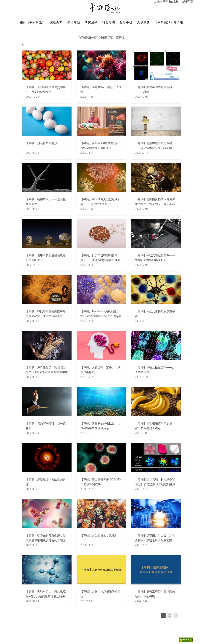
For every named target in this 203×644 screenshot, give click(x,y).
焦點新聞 (56, 22)
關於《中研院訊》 (33, 22)
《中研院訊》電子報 (169, 22)
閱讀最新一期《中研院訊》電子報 (102, 38)
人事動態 (144, 22)
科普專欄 (109, 22)
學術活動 (74, 22)
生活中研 (126, 22)
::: (23, 45)
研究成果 (91, 22)
